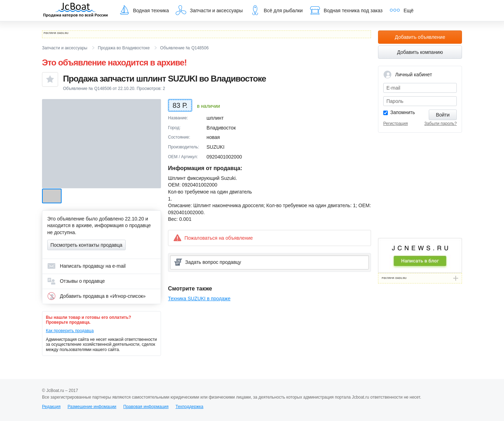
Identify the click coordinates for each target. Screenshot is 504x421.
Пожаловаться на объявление (213, 238)
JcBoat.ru (76, 10)
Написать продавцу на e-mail (86, 266)
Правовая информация (146, 407)
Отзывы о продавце (76, 281)
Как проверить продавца (70, 331)
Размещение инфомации (92, 407)
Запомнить (403, 112)
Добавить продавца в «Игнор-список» (96, 296)
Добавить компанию (420, 52)
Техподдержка (189, 407)
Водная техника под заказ (346, 10)
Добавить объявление (420, 37)
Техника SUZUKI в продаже (199, 299)
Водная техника (144, 10)
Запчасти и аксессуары (209, 10)
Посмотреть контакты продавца (86, 245)
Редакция (51, 407)
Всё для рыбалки (276, 10)
